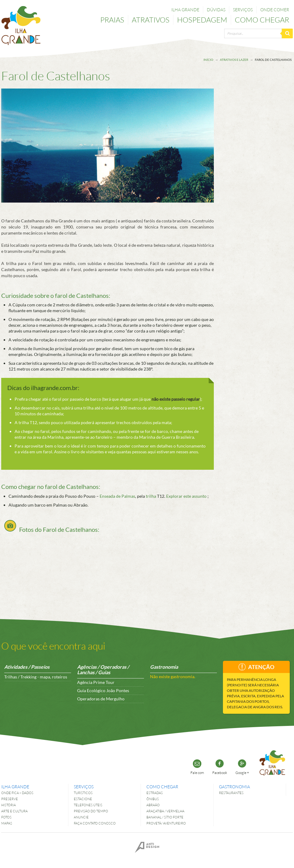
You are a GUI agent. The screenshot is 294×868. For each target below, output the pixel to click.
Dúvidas (216, 10)
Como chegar (262, 20)
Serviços (243, 10)
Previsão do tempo (91, 811)
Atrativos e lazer (234, 60)
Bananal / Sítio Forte (165, 817)
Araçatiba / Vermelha (165, 811)
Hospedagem (202, 20)
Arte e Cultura (14, 811)
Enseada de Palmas (117, 496)
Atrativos (151, 20)
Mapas (7, 823)
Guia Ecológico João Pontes (103, 690)
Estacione (83, 799)
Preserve (10, 799)
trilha (151, 496)
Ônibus (153, 799)
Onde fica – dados (17, 793)
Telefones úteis (88, 805)
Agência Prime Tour (96, 682)
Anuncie (81, 817)
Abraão (153, 805)
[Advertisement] (268, 179)
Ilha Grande (185, 10)
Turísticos (83, 793)
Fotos (6, 817)
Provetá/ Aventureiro (166, 823)
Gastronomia (234, 787)
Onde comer (275, 10)
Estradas (155, 793)
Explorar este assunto (186, 496)
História (9, 805)
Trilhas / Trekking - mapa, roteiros (36, 677)
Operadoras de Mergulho (101, 699)
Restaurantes (231, 793)
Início (208, 60)
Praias (112, 20)
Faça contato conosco (95, 823)
